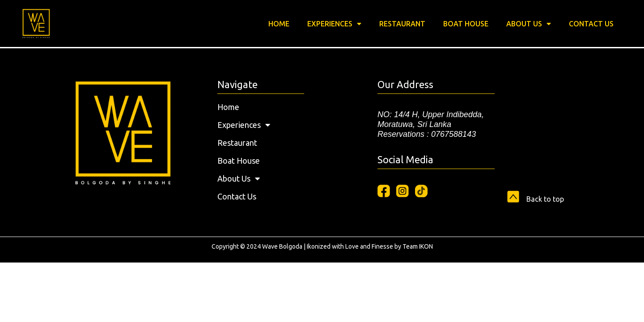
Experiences (334, 24)
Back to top (545, 199)
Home (279, 24)
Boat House (466, 24)
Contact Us (591, 24)
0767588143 (453, 134)
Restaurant (402, 24)
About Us (529, 24)
